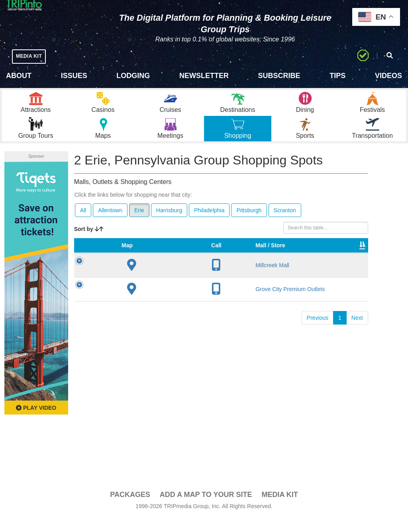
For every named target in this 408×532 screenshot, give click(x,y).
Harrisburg (169, 224)
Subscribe (279, 76)
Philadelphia (209, 224)
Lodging (133, 76)
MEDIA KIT (32, 56)
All (83, 224)
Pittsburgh (249, 224)
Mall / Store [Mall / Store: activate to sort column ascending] (133, 263)
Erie (139, 224)
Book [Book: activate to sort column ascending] (349, 267)
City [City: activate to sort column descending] (160, 267)
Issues (74, 76)
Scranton (285, 224)
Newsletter (204, 76)
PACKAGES (130, 509)
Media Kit (280, 509)
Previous (318, 354)
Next (357, 354)
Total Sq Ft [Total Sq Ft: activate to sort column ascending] (287, 263)
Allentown (110, 224)
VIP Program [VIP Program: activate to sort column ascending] (225, 263)
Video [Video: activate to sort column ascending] (319, 267)
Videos (388, 76)
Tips (337, 76)
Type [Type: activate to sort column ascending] (258, 267)
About (19, 76)
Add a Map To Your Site (206, 509)
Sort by (89, 243)
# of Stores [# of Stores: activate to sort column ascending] (190, 263)
